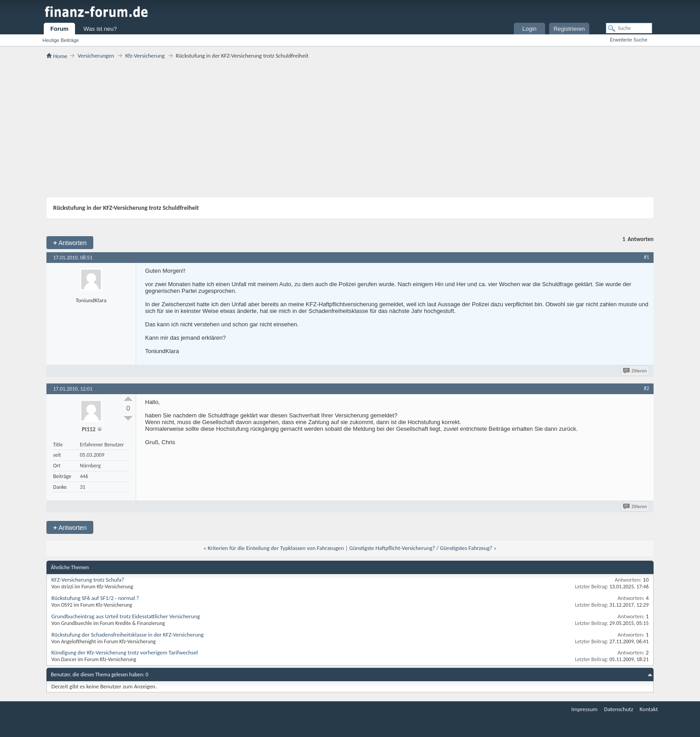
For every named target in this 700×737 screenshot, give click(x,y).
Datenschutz (619, 709)
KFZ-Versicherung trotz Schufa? (88, 580)
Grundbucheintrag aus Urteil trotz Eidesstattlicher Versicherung (126, 616)
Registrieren (569, 29)
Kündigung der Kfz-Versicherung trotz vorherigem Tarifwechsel (125, 652)
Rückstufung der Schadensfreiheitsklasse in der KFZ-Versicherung (127, 635)
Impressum (585, 709)
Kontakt (649, 709)
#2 (646, 388)
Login (529, 29)
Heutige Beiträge (61, 40)
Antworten (70, 243)
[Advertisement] (350, 128)
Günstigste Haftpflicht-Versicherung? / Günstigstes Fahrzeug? (421, 548)
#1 (646, 257)
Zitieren (635, 371)
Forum (59, 29)
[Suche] (629, 28)
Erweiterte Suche (629, 40)
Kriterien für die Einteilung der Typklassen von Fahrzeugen (276, 548)
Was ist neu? (100, 29)
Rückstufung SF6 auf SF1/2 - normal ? (95, 598)
